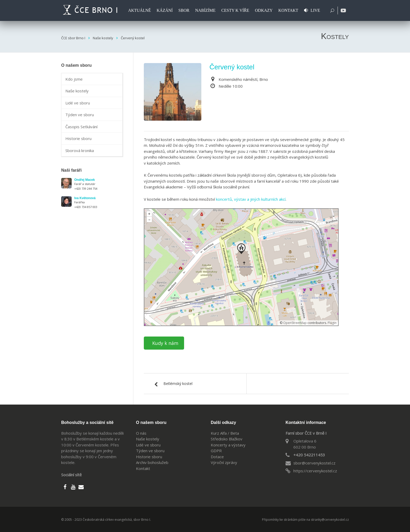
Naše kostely (77, 91)
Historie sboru (78, 138)
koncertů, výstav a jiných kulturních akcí (251, 199)
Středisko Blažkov (227, 439)
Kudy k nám (165, 343)
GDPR (216, 451)
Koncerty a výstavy (228, 445)
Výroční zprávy (224, 462)
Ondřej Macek (85, 180)
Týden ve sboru (80, 115)
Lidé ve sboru (78, 103)
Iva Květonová (85, 198)
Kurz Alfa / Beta (225, 433)
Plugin (332, 323)
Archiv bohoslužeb (152, 462)
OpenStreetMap (295, 323)
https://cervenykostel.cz (315, 471)
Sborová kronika (80, 150)
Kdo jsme (74, 79)
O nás (141, 433)
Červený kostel (232, 67)
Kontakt (143, 468)
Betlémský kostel (178, 383)
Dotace (217, 457)
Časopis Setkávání (81, 127)
